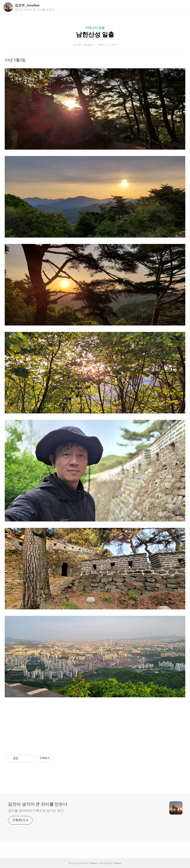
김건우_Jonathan (27, 5)
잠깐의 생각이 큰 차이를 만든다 (38, 804)
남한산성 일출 (95, 35)
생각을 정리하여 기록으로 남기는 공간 (36, 811)
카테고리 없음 (95, 28)
